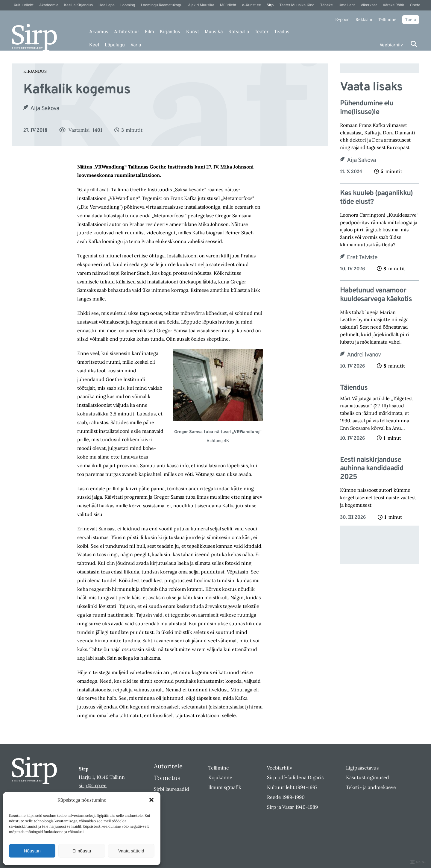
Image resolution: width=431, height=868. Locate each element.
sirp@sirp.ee (93, 785)
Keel (94, 45)
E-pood (342, 19)
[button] (151, 800)
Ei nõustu (82, 851)
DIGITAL (418, 862)
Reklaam (364, 19)
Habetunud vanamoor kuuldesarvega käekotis (376, 295)
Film (150, 32)
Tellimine (387, 19)
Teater (262, 32)
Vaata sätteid (131, 851)
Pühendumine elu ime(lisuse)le (367, 108)
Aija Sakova (45, 109)
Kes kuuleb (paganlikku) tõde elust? (376, 198)
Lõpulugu (115, 45)
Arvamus (99, 32)
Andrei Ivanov (364, 355)
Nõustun (32, 851)
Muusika (214, 32)
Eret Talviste (362, 258)
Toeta (411, 19)
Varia (136, 45)
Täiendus (354, 388)
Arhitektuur (127, 32)
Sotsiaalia (239, 32)
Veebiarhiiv (391, 45)
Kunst (193, 32)
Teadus (282, 32)
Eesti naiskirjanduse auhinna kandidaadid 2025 (372, 469)
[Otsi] (414, 44)
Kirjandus (170, 32)
